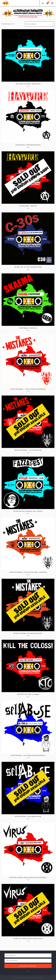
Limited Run (39, 978)
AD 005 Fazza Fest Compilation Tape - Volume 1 (28, 511)
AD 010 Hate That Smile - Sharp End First (28, 84)
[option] (28, 14)
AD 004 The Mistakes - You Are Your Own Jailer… (28, 633)
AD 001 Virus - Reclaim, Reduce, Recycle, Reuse (28, 939)
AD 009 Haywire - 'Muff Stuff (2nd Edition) (28, 145)
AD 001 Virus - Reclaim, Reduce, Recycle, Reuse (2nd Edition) (28, 878)
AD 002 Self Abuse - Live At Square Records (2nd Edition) (28, 755)
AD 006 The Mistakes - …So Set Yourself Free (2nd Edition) (28, 389)
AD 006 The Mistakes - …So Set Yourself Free (28, 450)
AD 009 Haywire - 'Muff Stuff (28, 206)
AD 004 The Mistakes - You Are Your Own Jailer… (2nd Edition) (28, 572)
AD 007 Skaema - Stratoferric (28, 328)
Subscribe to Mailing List (28, 966)
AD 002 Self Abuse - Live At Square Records (28, 816)
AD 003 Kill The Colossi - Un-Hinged (28, 694)
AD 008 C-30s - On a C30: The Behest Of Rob (28, 267)
